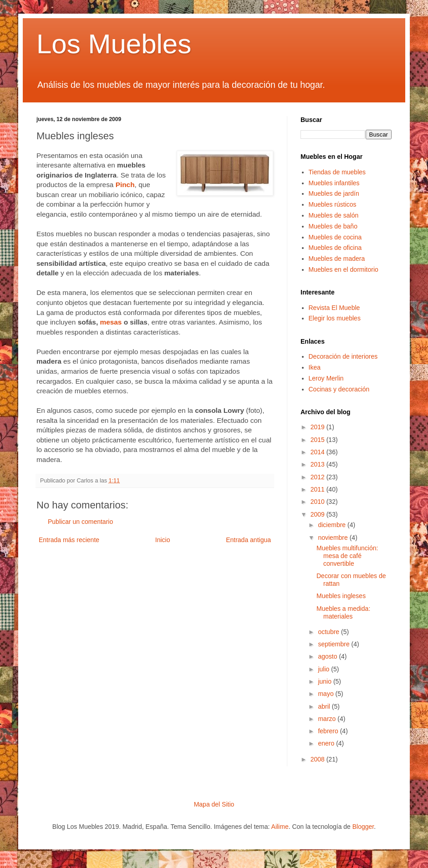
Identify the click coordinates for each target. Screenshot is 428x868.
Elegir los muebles (335, 318)
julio (324, 669)
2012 (318, 477)
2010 (318, 502)
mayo (326, 694)
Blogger (363, 827)
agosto (328, 656)
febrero (329, 731)
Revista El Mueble (334, 308)
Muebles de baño (333, 226)
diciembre (333, 525)
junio (325, 681)
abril (325, 706)
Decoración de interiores (343, 356)
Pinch (125, 185)
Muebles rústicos (333, 204)
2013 (318, 464)
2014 (318, 452)
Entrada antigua (248, 540)
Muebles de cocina (335, 237)
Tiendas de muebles (337, 172)
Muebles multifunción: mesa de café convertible (347, 556)
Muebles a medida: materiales (343, 612)
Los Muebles (114, 44)
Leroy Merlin (326, 378)
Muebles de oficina (335, 248)
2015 (318, 440)
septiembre (334, 644)
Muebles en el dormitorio (344, 269)
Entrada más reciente (69, 540)
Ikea (315, 367)
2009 (318, 514)
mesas (111, 322)
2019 (318, 427)
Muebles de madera (337, 259)
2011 (318, 489)
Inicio (163, 540)
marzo (328, 719)
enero (327, 743)
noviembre (334, 538)
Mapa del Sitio (214, 804)
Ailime (280, 827)
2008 (318, 759)
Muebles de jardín (334, 193)
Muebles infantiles (334, 183)
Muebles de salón (334, 215)
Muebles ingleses (341, 596)
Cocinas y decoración (339, 389)
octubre (329, 632)
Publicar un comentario (80, 522)
